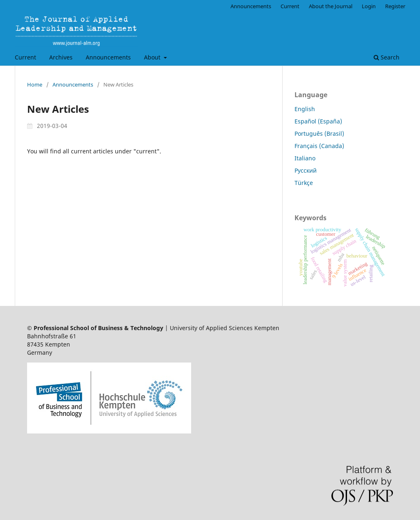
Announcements (108, 57)
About (153, 57)
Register (395, 6)
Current (25, 57)
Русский (306, 170)
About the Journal (331, 6)
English (305, 109)
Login (369, 6)
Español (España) (318, 121)
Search (387, 57)
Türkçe (304, 183)
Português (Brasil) (319, 133)
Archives (61, 57)
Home (35, 84)
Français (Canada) (319, 146)
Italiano (305, 158)
